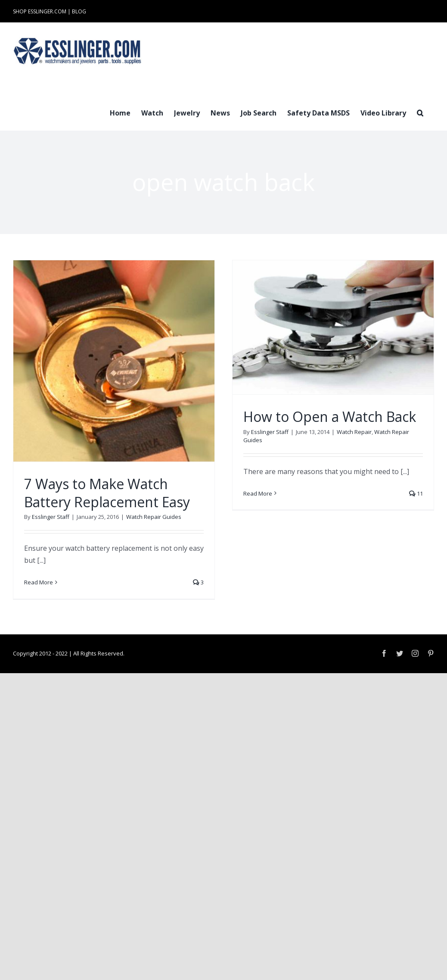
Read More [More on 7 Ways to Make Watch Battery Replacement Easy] (39, 582)
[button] (420, 112)
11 (416, 493)
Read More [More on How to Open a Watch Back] (258, 493)
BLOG (79, 11)
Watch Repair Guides (154, 517)
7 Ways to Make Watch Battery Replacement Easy (107, 493)
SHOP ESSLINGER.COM (40, 11)
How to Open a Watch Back (330, 417)
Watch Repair (354, 432)
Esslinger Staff (51, 517)
